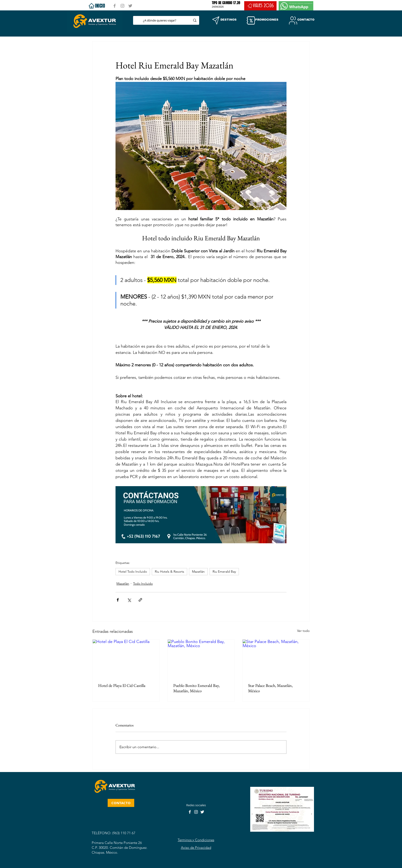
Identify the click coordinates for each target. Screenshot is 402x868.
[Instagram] (122, 6)
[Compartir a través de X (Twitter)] (129, 600)
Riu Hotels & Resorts (169, 571)
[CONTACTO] (121, 803)
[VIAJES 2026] (260, 6)
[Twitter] (130, 6)
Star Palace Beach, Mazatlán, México (270, 688)
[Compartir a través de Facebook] (118, 600)
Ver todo (303, 631)
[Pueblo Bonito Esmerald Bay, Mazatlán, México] (201, 658)
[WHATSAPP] (296, 6)
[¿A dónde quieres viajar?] (160, 20)
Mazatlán (198, 571)
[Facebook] (115, 6)
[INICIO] (96, 6)
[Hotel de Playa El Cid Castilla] (126, 658)
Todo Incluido (143, 584)
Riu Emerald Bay (224, 571)
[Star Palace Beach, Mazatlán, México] (276, 658)
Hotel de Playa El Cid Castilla (122, 685)
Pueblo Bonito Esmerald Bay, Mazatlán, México (196, 688)
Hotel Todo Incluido (133, 571)
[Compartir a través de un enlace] (140, 600)
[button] (216, 20)
